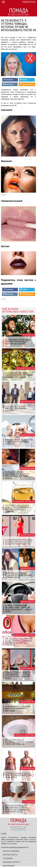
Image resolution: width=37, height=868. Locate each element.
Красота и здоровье (11, 851)
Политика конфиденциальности (15, 847)
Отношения (8, 858)
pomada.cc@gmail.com (18, 830)
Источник (4, 299)
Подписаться (29, 2)
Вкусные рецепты (10, 855)
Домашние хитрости (12, 862)
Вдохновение (9, 866)
